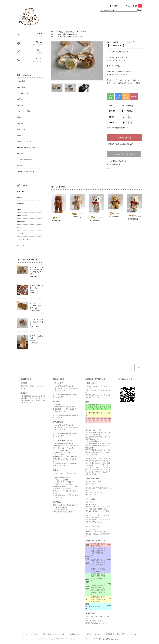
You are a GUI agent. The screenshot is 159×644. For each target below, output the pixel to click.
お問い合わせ (46, 634)
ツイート (110, 169)
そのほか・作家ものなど (66, 32)
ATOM (134, 634)
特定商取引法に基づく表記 (116, 634)
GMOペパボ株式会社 (70, 639)
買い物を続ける (115, 164)
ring (81, 36)
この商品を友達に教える (118, 161)
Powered (104, 639)
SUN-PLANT (82, 32)
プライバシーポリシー (61, 634)
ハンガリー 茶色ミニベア (65, 217)
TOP (53, 32)
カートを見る (135, 6)
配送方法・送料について (96, 634)
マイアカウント (117, 6)
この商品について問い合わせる (124, 154)
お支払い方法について (78, 634)
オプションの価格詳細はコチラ (118, 128)
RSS (128, 634)
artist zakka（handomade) (67, 34)
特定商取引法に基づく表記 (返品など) (120, 144)
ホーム (25, 634)
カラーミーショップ (45, 639)
